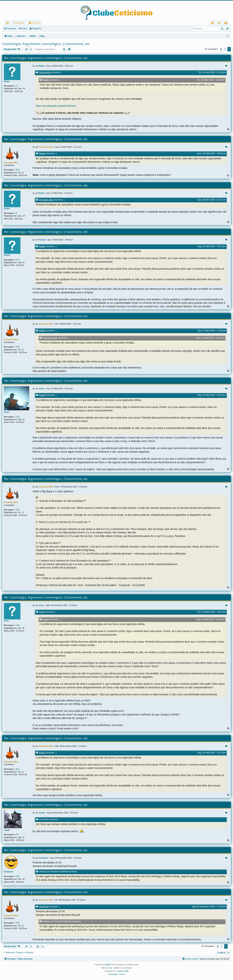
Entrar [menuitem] (220, 23)
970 (17, 835)
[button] (221, 49)
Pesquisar (11, 29)
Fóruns (36, 23)
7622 (17, 170)
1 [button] (225, 49)
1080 (17, 876)
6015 (17, 260)
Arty (110, 968)
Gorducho (9, 872)
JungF (7, 830)
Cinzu (7, 412)
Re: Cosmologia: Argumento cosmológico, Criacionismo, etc (46, 58)
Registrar (37, 29)
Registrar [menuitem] (227, 23)
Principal (18, 23)
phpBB (107, 965)
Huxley (7, 255)
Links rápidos (8, 23)
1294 (17, 625)
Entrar (24, 29)
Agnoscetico (45, 72)
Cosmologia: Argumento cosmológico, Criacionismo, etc (46, 44)
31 (16, 86)
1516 (17, 417)
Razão (7, 81)
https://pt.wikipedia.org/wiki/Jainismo (56, 106)
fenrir (6, 621)
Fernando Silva (11, 163)
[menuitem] (212, 23)
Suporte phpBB (122, 971)
